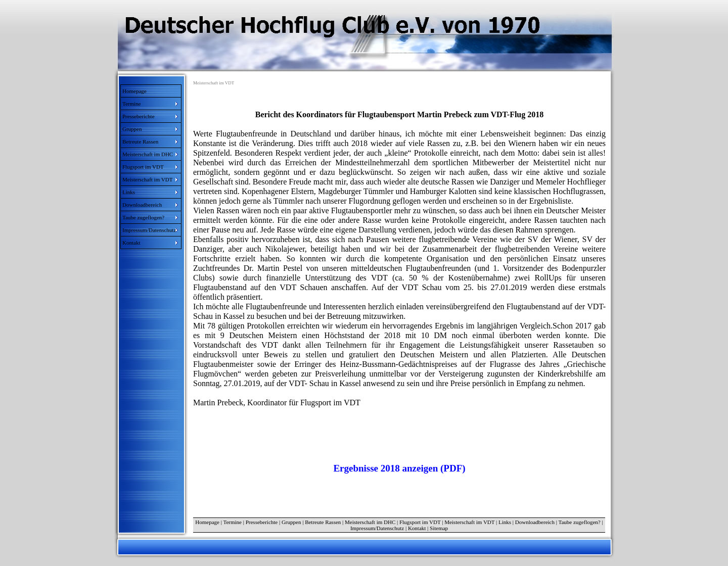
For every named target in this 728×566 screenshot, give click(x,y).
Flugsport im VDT (420, 522)
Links (505, 522)
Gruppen (291, 522)
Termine (232, 522)
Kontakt (417, 528)
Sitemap (439, 528)
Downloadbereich (535, 522)
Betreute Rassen (323, 522)
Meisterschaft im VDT (469, 522)
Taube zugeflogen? (580, 522)
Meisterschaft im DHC (370, 522)
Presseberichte (262, 522)
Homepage (134, 91)
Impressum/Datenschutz (377, 528)
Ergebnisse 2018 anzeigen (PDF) (399, 468)
